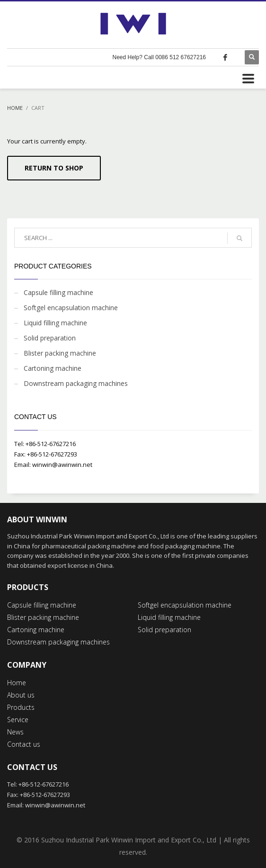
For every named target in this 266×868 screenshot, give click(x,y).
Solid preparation (50, 338)
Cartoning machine (53, 368)
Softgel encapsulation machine (71, 308)
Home (15, 108)
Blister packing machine (60, 353)
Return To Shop (54, 168)
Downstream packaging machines (76, 383)
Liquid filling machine (55, 323)
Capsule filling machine (58, 292)
